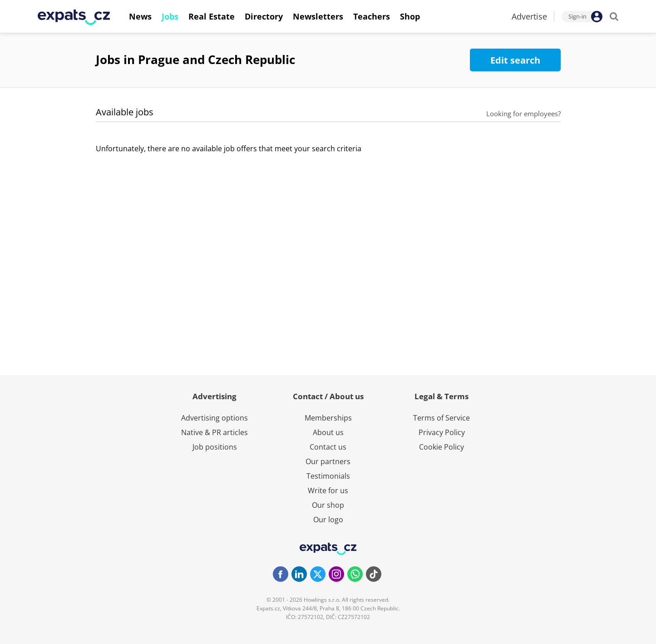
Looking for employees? (523, 114)
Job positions (215, 447)
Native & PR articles (215, 432)
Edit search (515, 60)
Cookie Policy (441, 447)
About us (328, 432)
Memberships (328, 418)
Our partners (328, 461)
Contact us (328, 447)
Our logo (328, 520)
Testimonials (328, 476)
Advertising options (215, 418)
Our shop (328, 505)
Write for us (328, 490)
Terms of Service (441, 418)
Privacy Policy (442, 432)
